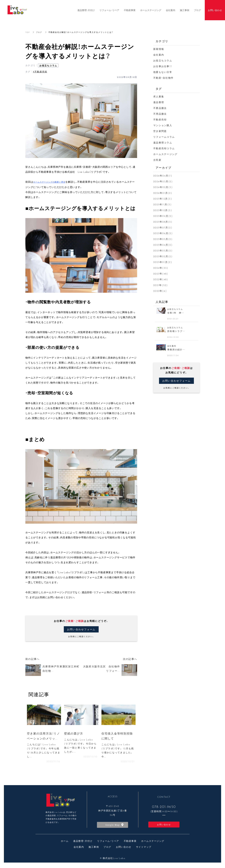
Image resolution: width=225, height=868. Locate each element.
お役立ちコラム (48, 65)
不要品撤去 (160, 108)
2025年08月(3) (163, 222)
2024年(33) (161, 268)
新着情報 (159, 49)
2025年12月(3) (163, 199)
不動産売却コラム (164, 148)
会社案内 (159, 55)
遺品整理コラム (163, 143)
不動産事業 (130, 842)
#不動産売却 (40, 72)
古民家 (157, 160)
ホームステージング (165, 154)
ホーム (65, 842)
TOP (28, 32)
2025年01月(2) (163, 262)
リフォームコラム (164, 137)
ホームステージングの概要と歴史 (49, 182)
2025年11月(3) (162, 204)
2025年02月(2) (163, 256)
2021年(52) (161, 285)
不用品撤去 (160, 114)
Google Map (113, 826)
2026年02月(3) (163, 187)
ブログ (40, 32)
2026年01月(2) (163, 193)
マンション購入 (163, 125)
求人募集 (159, 96)
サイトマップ (144, 848)
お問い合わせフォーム (81, 629)
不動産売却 (160, 119)
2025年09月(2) (163, 216)
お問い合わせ (164, 825)
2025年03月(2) (163, 250)
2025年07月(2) (163, 227)
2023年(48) (161, 274)
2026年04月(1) (163, 176)
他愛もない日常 (163, 72)
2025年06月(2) (163, 233)
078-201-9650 (164, 808)
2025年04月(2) (163, 245)
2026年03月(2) (163, 181)
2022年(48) (161, 279)
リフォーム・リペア (108, 842)
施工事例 (94, 848)
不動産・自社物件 (163, 78)
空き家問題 (160, 131)
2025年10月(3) (163, 210)
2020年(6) (160, 291)
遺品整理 (159, 102)
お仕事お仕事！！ (163, 66)
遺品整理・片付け (83, 842)
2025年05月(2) (163, 239)
